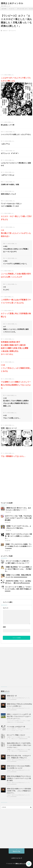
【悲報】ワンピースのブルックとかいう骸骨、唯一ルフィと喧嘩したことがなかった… (18, 536)
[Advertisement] (16, 50)
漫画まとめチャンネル (12, 3)
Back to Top (16, 851)
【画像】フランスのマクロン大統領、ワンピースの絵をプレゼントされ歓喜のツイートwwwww (18, 546)
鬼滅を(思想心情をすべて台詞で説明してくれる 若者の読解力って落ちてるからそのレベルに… (19, 745)
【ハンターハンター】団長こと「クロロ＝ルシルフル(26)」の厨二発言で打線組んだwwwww (18, 589)
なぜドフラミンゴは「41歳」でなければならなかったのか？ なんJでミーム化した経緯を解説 (18, 518)
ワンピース (13, 31)
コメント (6, 608)
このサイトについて (17, 858)
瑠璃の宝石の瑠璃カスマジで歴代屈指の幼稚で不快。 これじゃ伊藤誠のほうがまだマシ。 (19, 791)
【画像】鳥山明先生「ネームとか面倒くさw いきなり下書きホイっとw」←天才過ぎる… (18, 569)
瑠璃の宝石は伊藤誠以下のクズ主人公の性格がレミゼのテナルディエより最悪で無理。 (19, 778)
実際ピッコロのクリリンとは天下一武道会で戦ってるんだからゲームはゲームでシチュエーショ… (19, 716)
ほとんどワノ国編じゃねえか (16, 735)
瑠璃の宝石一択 (12, 696)
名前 (4, 627)
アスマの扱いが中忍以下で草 (16, 727)
